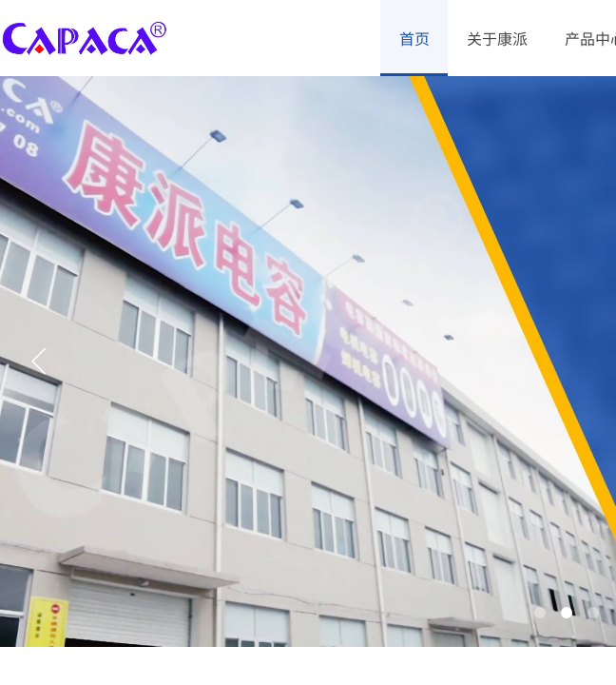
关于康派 (497, 38)
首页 (414, 38)
